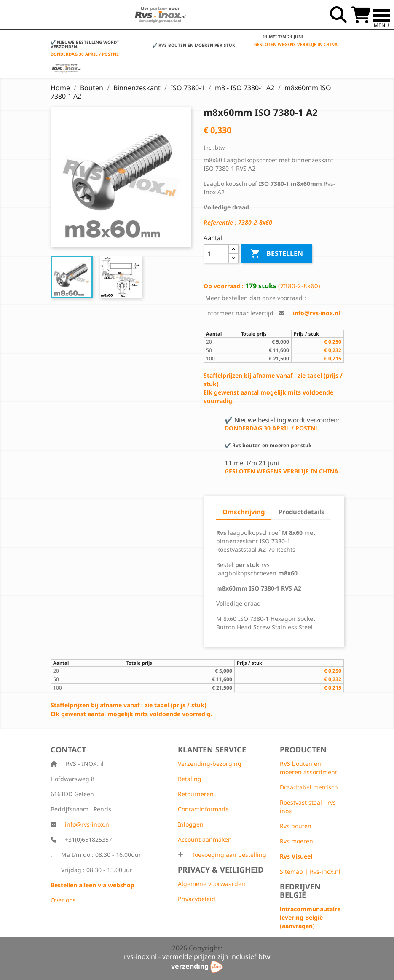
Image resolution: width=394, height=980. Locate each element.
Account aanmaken (205, 839)
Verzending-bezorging (210, 764)
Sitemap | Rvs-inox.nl (310, 871)
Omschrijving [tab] (244, 512)
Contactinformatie (203, 809)
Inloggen (191, 824)
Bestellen (277, 254)
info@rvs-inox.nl (88, 824)
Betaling (190, 779)
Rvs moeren (296, 841)
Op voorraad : (224, 286)
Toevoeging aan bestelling (228, 855)
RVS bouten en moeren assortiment (308, 768)
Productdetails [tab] (302, 512)
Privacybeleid (197, 899)
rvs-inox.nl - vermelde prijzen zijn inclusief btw (197, 956)
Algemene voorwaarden (212, 884)
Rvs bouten (296, 826)
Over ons (63, 900)
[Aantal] (216, 254)
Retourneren (196, 794)
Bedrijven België (300, 891)
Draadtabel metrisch (309, 787)
